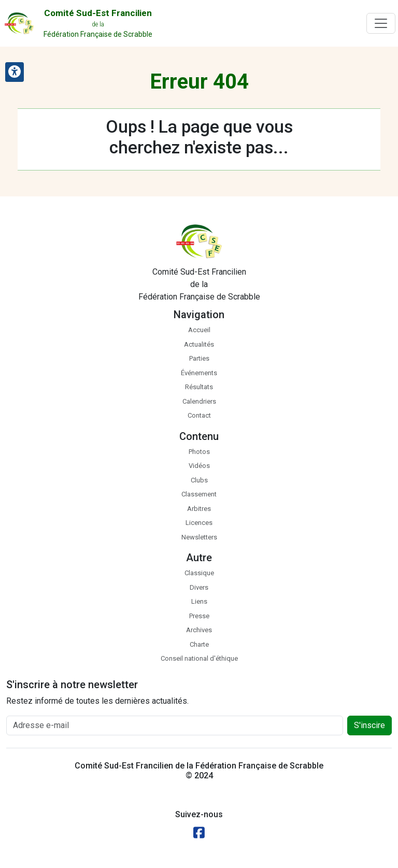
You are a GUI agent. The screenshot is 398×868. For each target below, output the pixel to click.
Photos (199, 452)
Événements (199, 373)
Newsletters (199, 537)
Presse (199, 616)
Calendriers (199, 401)
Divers (199, 587)
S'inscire (369, 725)
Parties (199, 358)
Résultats (199, 387)
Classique (199, 573)
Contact (199, 415)
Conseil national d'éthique (199, 658)
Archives (199, 630)
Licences (199, 523)
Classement (199, 494)
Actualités (199, 344)
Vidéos (199, 466)
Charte (199, 644)
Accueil (199, 330)
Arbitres (199, 509)
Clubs (199, 480)
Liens (199, 601)
